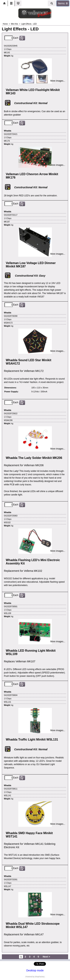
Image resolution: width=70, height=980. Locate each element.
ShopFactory (40, 977)
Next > (46, 957)
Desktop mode (35, 970)
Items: (63, 3)
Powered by (30, 977)
